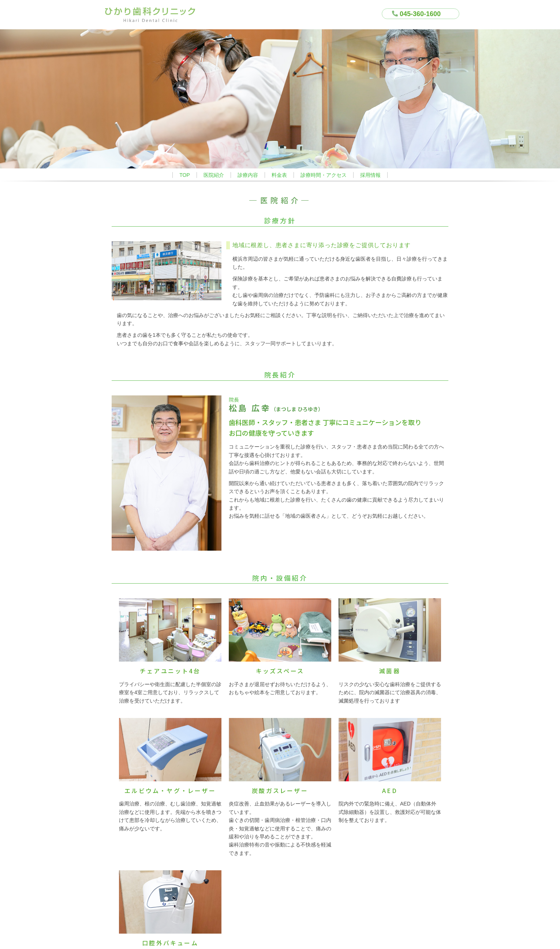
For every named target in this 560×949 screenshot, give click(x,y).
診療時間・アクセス (324, 175)
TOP (185, 175)
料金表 (279, 175)
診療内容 (248, 175)
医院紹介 (214, 175)
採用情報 (370, 175)
